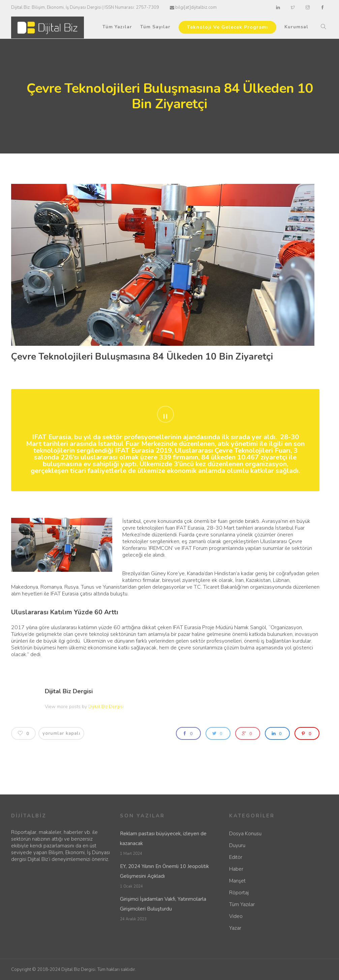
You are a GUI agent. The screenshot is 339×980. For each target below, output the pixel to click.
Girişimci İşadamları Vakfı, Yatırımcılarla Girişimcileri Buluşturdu (163, 904)
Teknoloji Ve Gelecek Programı (227, 27)
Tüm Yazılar (117, 27)
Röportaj (239, 893)
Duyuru (237, 845)
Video (236, 916)
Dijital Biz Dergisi (69, 691)
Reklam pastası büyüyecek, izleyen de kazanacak (163, 838)
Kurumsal (296, 27)
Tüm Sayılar (155, 27)
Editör (236, 857)
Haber (236, 869)
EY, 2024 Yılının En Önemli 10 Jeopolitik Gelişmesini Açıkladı (164, 871)
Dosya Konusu (245, 834)
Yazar (235, 928)
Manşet (237, 881)
